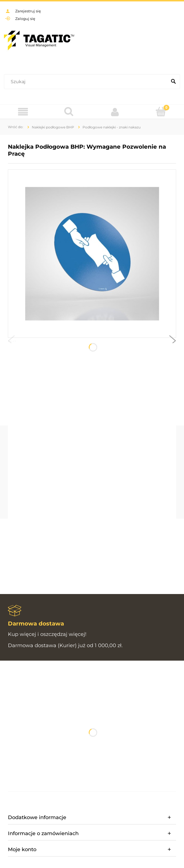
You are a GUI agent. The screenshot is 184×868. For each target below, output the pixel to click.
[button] (11, 342)
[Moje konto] (115, 112)
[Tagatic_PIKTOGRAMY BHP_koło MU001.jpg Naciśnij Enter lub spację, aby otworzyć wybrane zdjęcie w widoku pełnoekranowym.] (92, 254)
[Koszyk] (161, 112)
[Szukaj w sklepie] (87, 82)
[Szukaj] (173, 82)
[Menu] (23, 112)
